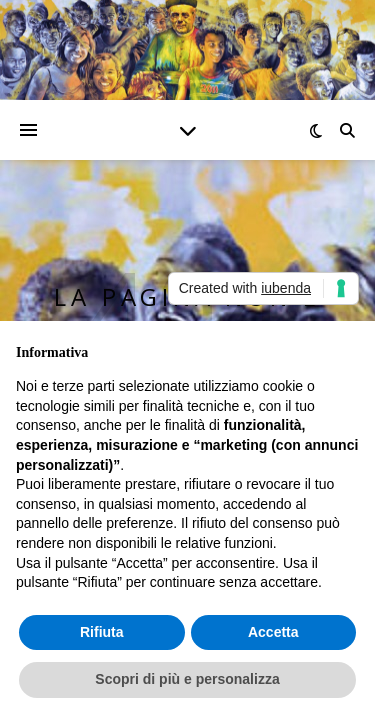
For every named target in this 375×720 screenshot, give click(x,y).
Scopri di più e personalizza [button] (187, 679)
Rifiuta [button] (102, 632)
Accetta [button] (273, 632)
